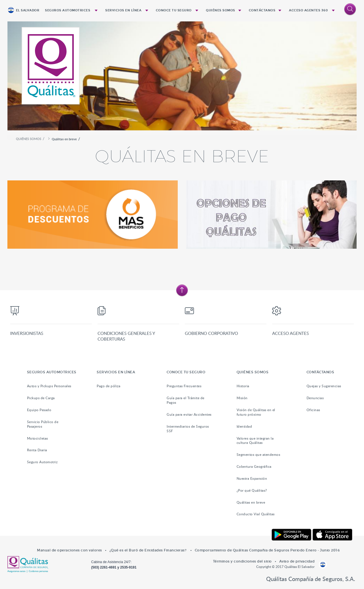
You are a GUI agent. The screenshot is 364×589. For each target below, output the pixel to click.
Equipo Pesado (39, 410)
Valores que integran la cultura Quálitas (255, 441)
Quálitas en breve (251, 502)
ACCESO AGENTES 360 (308, 10)
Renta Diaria (37, 450)
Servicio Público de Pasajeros (43, 424)
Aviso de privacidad (297, 561)
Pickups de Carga (41, 398)
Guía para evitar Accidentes (189, 414)
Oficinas (313, 410)
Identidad (244, 426)
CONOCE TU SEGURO (174, 10)
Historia (243, 386)
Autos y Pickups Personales (49, 386)
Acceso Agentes (290, 333)
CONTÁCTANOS (262, 10)
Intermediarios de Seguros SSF (188, 429)
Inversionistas (27, 333)
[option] (182, 78)
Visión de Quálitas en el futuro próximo (256, 412)
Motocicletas (38, 438)
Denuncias (315, 398)
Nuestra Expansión (252, 478)
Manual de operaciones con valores (70, 550)
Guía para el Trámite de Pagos (186, 400)
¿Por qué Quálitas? (252, 490)
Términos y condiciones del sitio (242, 561)
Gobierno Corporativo (211, 333)
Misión (242, 398)
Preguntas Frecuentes (184, 386)
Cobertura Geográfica (254, 467)
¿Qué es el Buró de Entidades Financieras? (148, 550)
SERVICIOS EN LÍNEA (123, 10)
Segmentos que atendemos (258, 455)
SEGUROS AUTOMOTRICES (68, 10)
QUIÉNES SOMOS (221, 10)
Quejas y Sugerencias (324, 386)
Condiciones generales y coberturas (126, 336)
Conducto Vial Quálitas (256, 514)
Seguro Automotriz (42, 462)
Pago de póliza (108, 386)
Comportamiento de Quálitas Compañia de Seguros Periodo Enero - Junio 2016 (267, 550)
